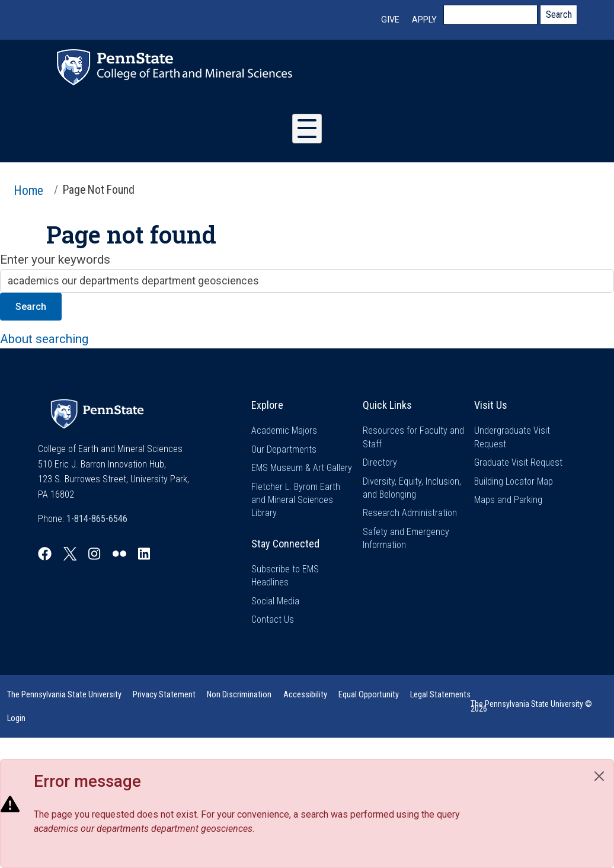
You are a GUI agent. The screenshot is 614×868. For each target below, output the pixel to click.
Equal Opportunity (369, 695)
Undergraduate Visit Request (512, 437)
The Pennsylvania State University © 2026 (531, 706)
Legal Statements (440, 695)
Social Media (275, 601)
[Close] (599, 776)
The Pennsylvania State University (64, 695)
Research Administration (410, 513)
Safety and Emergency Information (406, 538)
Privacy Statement (164, 695)
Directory (380, 462)
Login (16, 718)
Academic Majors (284, 430)
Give (390, 20)
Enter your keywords (55, 260)
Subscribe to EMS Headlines (285, 576)
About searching (44, 339)
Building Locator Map (514, 481)
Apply (424, 20)
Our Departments (284, 449)
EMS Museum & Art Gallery (302, 468)
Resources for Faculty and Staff (413, 437)
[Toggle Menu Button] (307, 129)
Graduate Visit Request (518, 462)
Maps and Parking (508, 500)
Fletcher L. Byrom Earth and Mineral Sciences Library (296, 500)
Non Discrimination (239, 695)
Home (28, 190)
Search (559, 15)
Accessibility (305, 695)
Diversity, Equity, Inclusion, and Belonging (412, 488)
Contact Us (273, 619)
